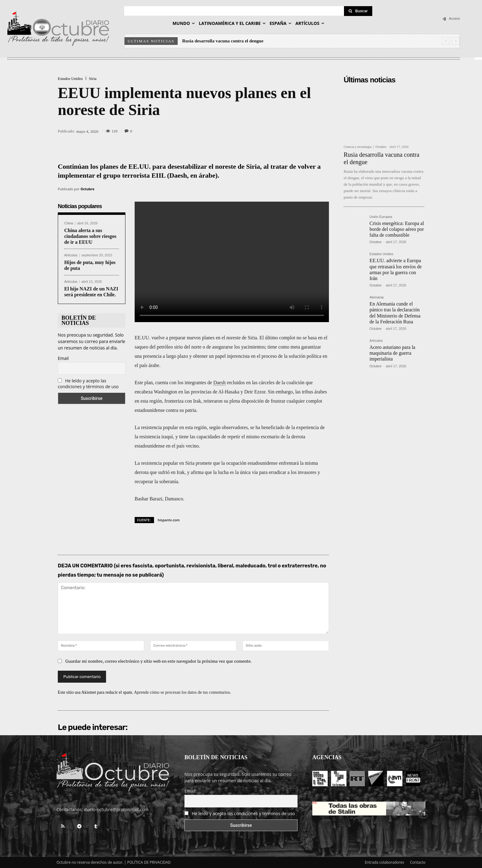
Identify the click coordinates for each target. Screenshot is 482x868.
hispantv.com (169, 520)
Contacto (418, 862)
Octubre (87, 189)
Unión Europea (381, 217)
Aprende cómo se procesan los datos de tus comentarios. (183, 692)
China (69, 223)
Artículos (71, 255)
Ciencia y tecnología (358, 147)
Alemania (377, 297)
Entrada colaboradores (385, 862)
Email (63, 358)
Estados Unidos (70, 79)
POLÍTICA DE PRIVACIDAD (149, 862)
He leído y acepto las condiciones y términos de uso (88, 384)
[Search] (358, 11)
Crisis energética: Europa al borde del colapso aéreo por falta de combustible (397, 229)
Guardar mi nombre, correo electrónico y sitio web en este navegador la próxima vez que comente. (159, 661)
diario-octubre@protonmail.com (116, 809)
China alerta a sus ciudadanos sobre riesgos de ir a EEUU (90, 236)
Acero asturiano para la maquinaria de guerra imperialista (392, 353)
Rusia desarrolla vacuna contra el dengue (223, 41)
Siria (93, 79)
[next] (456, 41)
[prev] (446, 41)
